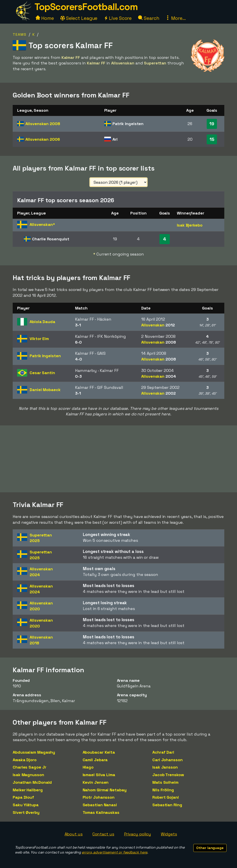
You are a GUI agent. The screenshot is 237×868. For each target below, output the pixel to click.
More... (176, 18)
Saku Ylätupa (26, 805)
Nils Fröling (163, 790)
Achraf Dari (163, 752)
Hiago (88, 767)
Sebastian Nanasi (100, 805)
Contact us (103, 834)
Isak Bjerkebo (190, 225)
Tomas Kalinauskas (101, 812)
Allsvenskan (43, 124)
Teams (20, 34)
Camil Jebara (95, 760)
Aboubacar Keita (99, 752)
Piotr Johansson (99, 797)
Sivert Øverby (26, 812)
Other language (210, 848)
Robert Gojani (166, 797)
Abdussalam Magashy (34, 752)
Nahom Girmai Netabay (105, 790)
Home (45, 18)
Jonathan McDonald (32, 782)
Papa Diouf (23, 797)
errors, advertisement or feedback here (114, 852)
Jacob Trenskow (168, 775)
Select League (79, 18)
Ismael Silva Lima (99, 775)
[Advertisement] (118, 459)
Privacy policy (138, 834)
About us (74, 834)
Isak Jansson (165, 767)
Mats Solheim (165, 782)
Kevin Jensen (96, 782)
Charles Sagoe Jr (29, 767)
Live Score (118, 18)
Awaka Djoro (25, 760)
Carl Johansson (168, 760)
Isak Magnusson (28, 775)
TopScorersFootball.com (86, 7)
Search (149, 18)
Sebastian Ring (167, 805)
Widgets (169, 834)
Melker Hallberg (28, 790)
